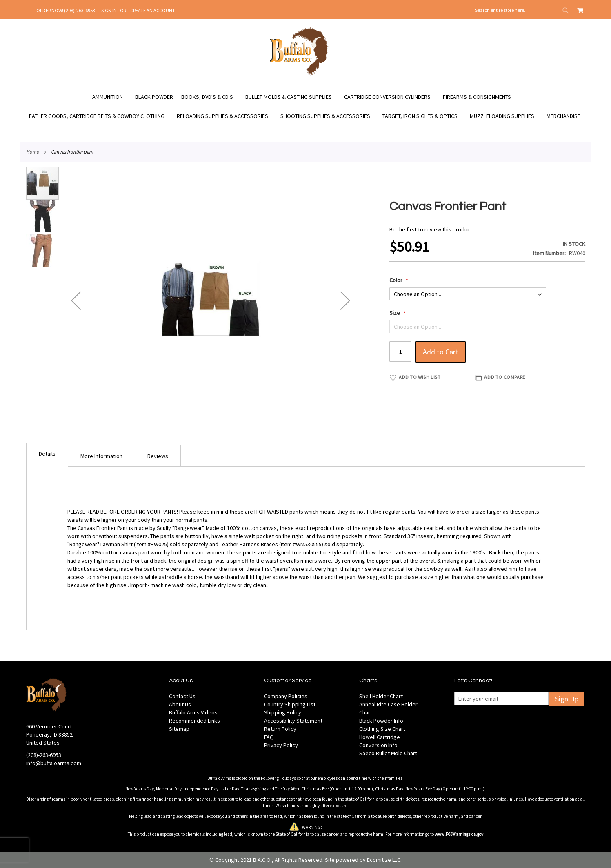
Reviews (158, 456)
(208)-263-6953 (44, 755)
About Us (180, 704)
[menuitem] (112, 97)
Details (47, 454)
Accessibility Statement (293, 721)
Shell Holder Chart (381, 696)
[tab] (47, 455)
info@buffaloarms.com (54, 763)
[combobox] (522, 10)
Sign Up (567, 699)
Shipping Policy (283, 712)
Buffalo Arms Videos (193, 712)
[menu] (306, 107)
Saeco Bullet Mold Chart (388, 753)
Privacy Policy (281, 745)
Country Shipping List (290, 704)
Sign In (109, 10)
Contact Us (182, 696)
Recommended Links (194, 721)
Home (32, 152)
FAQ (269, 737)
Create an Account (153, 10)
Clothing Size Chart (382, 729)
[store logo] (299, 75)
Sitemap (179, 729)
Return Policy (280, 729)
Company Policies (286, 696)
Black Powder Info (381, 721)
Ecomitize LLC (384, 860)
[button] (76, 300)
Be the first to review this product (431, 229)
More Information (101, 456)
